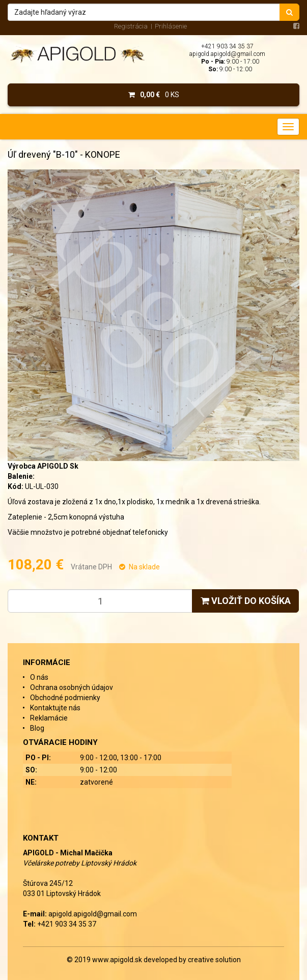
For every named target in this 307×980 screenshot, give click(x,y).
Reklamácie (49, 718)
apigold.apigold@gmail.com (227, 54)
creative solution (214, 960)
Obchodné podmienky (65, 698)
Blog (37, 728)
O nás (39, 677)
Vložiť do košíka (246, 601)
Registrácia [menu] (131, 26)
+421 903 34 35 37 (227, 46)
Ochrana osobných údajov (72, 687)
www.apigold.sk (118, 960)
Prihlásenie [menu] (171, 26)
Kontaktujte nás (55, 708)
